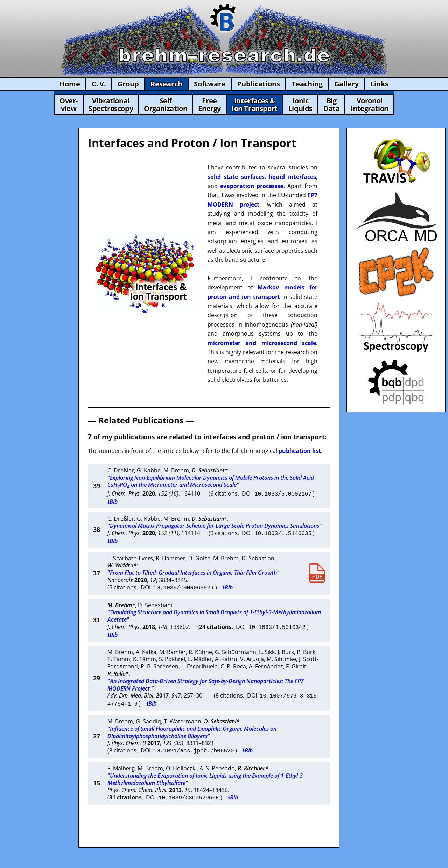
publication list (300, 451)
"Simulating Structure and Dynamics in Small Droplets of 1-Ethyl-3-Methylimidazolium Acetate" (214, 614)
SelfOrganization (166, 104)
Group (128, 84)
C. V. (99, 84)
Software (210, 84)
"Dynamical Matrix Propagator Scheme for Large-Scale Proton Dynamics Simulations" (215, 525)
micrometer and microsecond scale (262, 343)
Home (70, 84)
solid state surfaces (236, 177)
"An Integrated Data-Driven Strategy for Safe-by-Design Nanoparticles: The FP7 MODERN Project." (206, 675)
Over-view (69, 104)
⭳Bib (113, 501)
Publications (258, 84)
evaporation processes (252, 186)
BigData (331, 104)
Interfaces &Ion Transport (255, 104)
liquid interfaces (292, 177)
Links (379, 84)
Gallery (346, 84)
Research (166, 84)
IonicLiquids (300, 104)
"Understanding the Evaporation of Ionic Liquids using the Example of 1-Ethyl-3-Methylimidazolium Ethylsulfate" (206, 767)
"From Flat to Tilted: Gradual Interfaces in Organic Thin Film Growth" (193, 571)
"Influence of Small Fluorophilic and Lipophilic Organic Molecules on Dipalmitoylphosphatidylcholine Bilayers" (192, 721)
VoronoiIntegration (369, 104)
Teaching (307, 84)
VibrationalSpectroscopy (111, 104)
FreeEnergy (209, 104)
